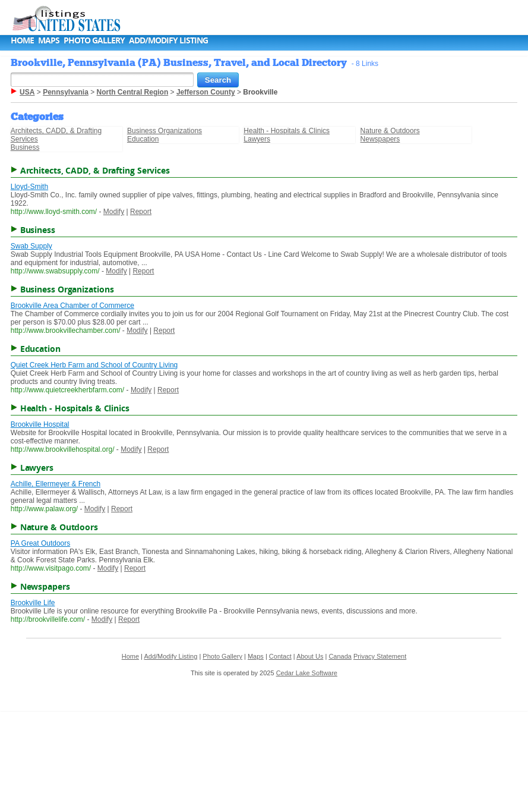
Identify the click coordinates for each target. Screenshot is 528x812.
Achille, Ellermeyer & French (56, 484)
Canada (340, 656)
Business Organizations (165, 131)
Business (25, 147)
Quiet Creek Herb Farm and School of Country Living (94, 365)
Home (22, 40)
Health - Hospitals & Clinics (287, 131)
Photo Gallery (94, 40)
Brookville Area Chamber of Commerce (72, 306)
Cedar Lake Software (307, 673)
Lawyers (257, 139)
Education (143, 139)
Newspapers (380, 139)
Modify (114, 212)
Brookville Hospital (40, 424)
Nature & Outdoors (390, 131)
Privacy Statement (380, 656)
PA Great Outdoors (41, 543)
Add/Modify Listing (168, 40)
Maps (49, 40)
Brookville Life (33, 603)
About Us (310, 656)
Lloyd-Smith (29, 187)
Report (141, 212)
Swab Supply (31, 246)
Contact (280, 656)
